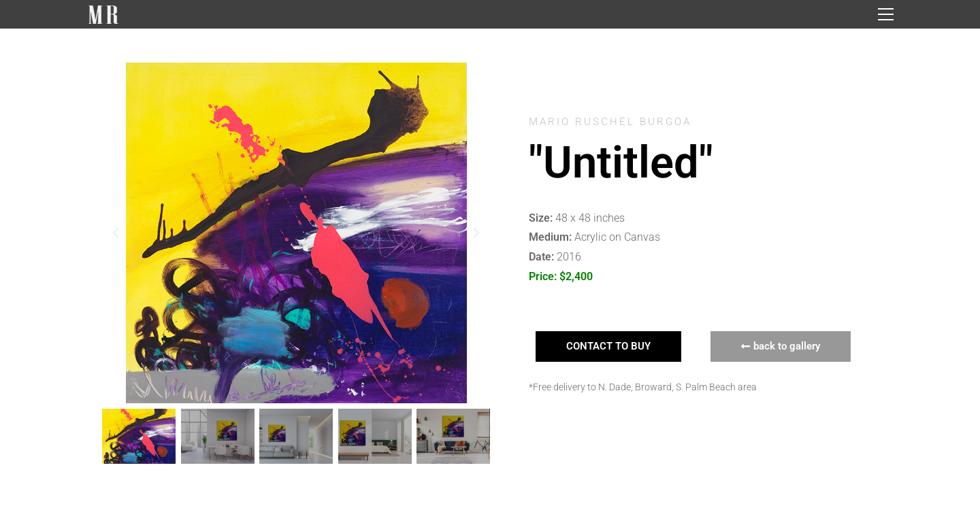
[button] (116, 233)
